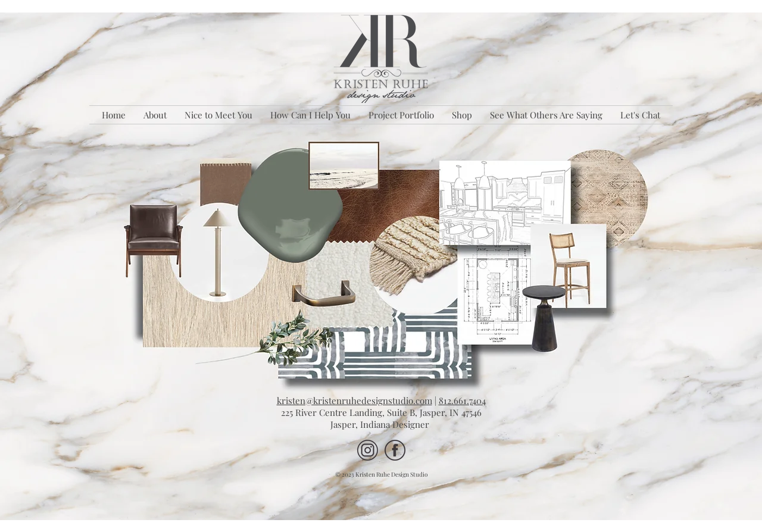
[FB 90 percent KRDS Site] (395, 450)
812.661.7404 (462, 400)
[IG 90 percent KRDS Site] (368, 450)
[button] (310, 115)
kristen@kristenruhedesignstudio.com (355, 400)
